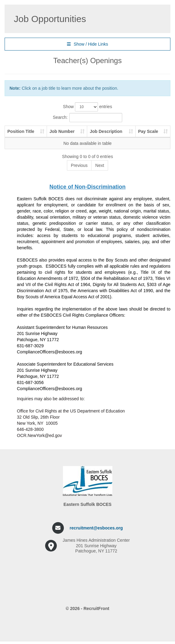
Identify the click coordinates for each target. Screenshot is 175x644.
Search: (87, 118)
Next (100, 165)
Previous (79, 165)
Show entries (87, 107)
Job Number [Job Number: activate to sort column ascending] (62, 131)
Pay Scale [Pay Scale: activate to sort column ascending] (148, 131)
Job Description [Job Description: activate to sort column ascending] (106, 131)
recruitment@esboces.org (96, 528)
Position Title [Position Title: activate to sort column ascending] (21, 131)
